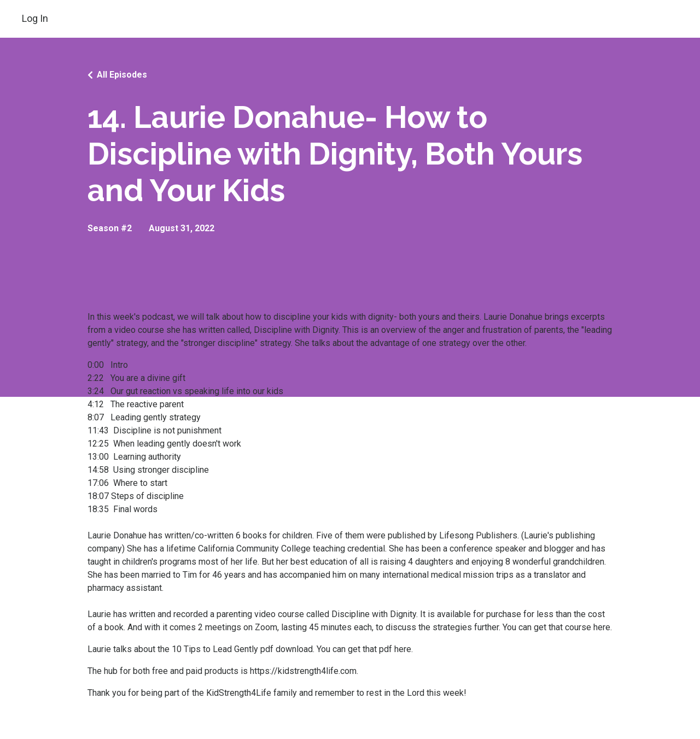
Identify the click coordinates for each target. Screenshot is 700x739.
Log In (35, 18)
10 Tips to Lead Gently (215, 649)
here (602, 627)
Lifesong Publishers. (479, 535)
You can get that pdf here (364, 649)
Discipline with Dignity (296, 330)
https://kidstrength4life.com (303, 671)
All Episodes (122, 75)
